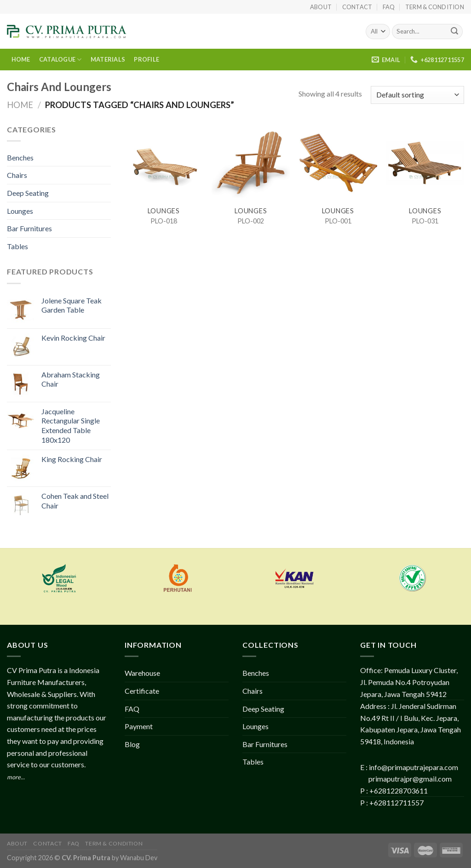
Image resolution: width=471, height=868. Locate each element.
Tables (17, 246)
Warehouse (142, 673)
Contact (357, 7)
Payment (139, 726)
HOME (21, 59)
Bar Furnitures (29, 228)
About (321, 7)
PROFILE (146, 59)
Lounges (20, 211)
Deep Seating (28, 193)
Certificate (142, 691)
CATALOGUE (60, 60)
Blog (132, 744)
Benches (20, 157)
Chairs (17, 175)
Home (20, 105)
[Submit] (454, 32)
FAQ (389, 7)
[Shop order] (417, 95)
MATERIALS (108, 59)
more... (16, 777)
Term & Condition (435, 7)
